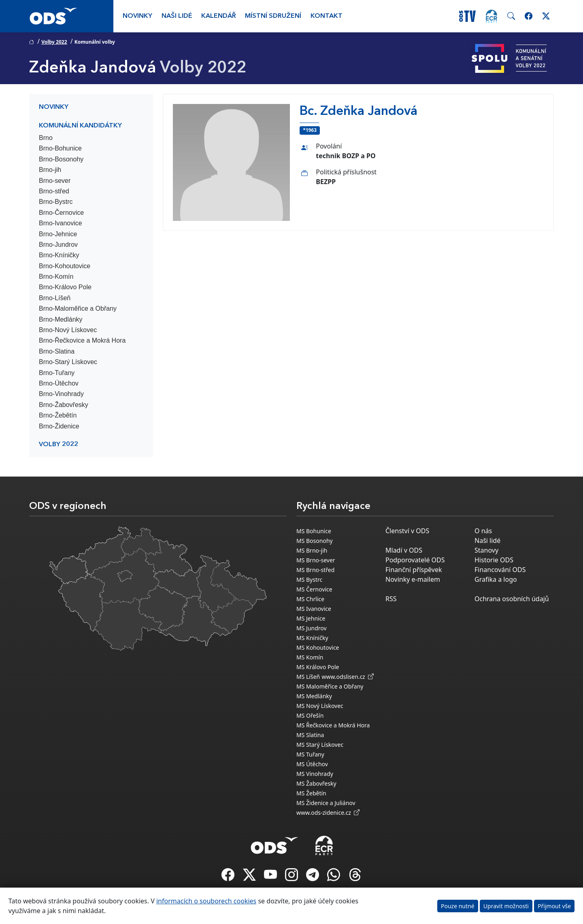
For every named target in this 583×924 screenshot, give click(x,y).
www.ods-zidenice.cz (328, 813)
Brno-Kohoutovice (65, 266)
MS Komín (310, 657)
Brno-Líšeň (55, 298)
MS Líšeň (308, 677)
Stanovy (486, 550)
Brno (46, 138)
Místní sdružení (273, 16)
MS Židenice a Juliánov (326, 803)
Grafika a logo (496, 579)
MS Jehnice (311, 618)
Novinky (137, 16)
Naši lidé (177, 16)
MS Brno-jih (312, 550)
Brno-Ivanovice (61, 223)
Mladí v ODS (404, 550)
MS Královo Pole (318, 667)
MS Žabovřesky (316, 783)
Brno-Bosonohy (61, 159)
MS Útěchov (312, 764)
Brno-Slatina (57, 351)
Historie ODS (494, 560)
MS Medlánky (314, 696)
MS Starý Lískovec (320, 745)
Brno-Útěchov (59, 383)
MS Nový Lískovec (320, 706)
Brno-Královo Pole (65, 287)
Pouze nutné (458, 906)
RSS (391, 599)
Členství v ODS (407, 531)
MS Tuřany (310, 754)
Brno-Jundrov (58, 245)
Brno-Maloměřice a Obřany (78, 308)
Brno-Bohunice (60, 148)
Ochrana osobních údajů (512, 599)
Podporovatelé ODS (415, 560)
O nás (483, 531)
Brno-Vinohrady (61, 394)
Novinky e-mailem (413, 579)
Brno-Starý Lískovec (68, 362)
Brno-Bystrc (56, 202)
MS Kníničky (312, 638)
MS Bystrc (309, 580)
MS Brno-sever (316, 560)
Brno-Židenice (59, 426)
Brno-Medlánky (61, 319)
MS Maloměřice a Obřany (330, 686)
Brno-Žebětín (58, 415)
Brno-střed (54, 191)
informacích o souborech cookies (206, 901)
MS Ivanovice (314, 609)
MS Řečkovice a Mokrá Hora (333, 725)
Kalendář (219, 16)
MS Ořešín (310, 715)
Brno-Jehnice (58, 234)
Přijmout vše (554, 906)
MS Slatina (310, 735)
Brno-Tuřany (57, 373)
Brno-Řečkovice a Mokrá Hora (82, 340)
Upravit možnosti (506, 906)
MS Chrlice (310, 599)
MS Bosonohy (315, 541)
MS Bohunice (314, 531)
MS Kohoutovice (318, 647)
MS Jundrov (312, 628)
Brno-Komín (56, 277)
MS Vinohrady (315, 774)
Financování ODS (500, 570)
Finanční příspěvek (414, 570)
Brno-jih (50, 170)
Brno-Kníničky (59, 255)
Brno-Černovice (61, 213)
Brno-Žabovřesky (64, 405)
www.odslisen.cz (348, 677)
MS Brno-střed (315, 570)
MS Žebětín (311, 793)
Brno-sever (55, 181)
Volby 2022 (54, 42)
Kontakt (327, 16)
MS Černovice (314, 589)
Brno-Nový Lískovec (68, 330)
